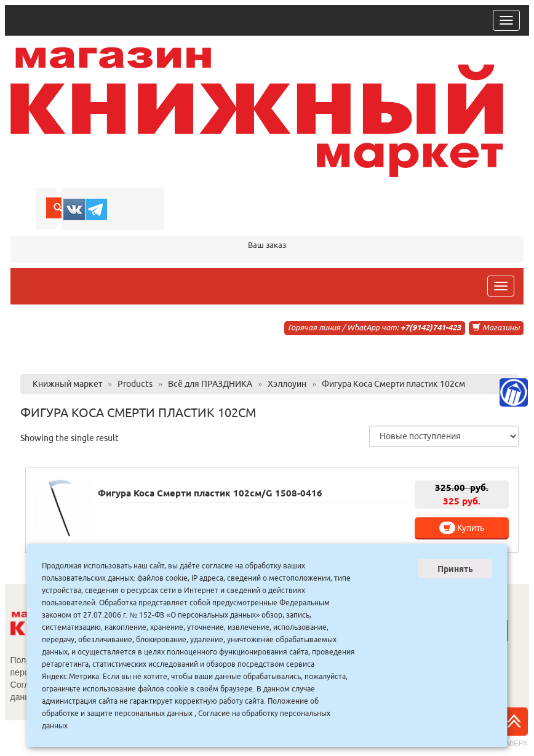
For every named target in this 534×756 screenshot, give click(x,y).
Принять (455, 569)
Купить (462, 528)
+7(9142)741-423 (431, 327)
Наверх (514, 727)
